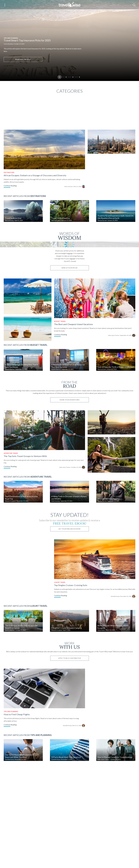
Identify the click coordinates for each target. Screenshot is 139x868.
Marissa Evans (73, 190)
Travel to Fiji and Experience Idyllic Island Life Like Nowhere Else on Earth (121, 224)
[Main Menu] (5, 5)
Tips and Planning (11, 38)
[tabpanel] (69, 40)
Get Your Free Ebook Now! (73, 590)
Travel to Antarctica (13, 225)
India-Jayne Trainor (121, 389)
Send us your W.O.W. (73, 319)
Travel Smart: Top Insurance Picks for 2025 (27, 40)
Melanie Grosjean (10, 562)
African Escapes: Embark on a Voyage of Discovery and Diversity (35, 179)
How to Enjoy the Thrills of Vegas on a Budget (121, 423)
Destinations (9, 176)
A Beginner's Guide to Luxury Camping (69, 694)
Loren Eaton (106, 696)
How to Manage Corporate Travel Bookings (120, 828)
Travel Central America (63, 225)
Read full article (23, 59)
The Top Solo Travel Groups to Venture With (25, 514)
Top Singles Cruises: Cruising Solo (73, 648)
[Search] (134, 5)
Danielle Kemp (123, 659)
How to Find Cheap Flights (17, 783)
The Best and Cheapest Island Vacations (76, 377)
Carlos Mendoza (8, 44)
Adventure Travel (11, 511)
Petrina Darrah (107, 227)
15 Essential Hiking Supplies (114, 560)
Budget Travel (63, 375)
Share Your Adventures (73, 456)
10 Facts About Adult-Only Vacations (69, 828)
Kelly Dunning (58, 562)
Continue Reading (10, 190)
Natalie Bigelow (10, 425)
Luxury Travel (63, 645)
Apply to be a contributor (73, 724)
